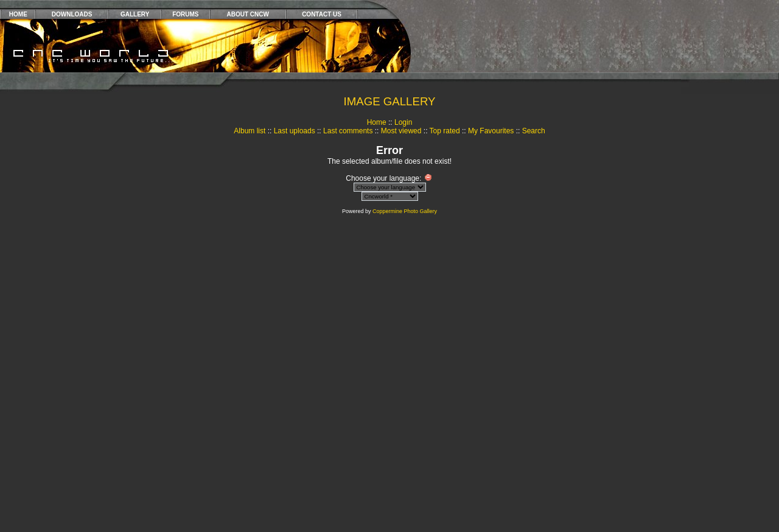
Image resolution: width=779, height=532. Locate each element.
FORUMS (185, 14)
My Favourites (491, 131)
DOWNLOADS (72, 14)
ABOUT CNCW (248, 14)
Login (403, 122)
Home (377, 122)
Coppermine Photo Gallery (405, 211)
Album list (250, 131)
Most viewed (401, 131)
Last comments (348, 131)
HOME (18, 14)
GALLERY (135, 14)
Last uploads (295, 131)
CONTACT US (322, 14)
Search (534, 131)
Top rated (445, 131)
